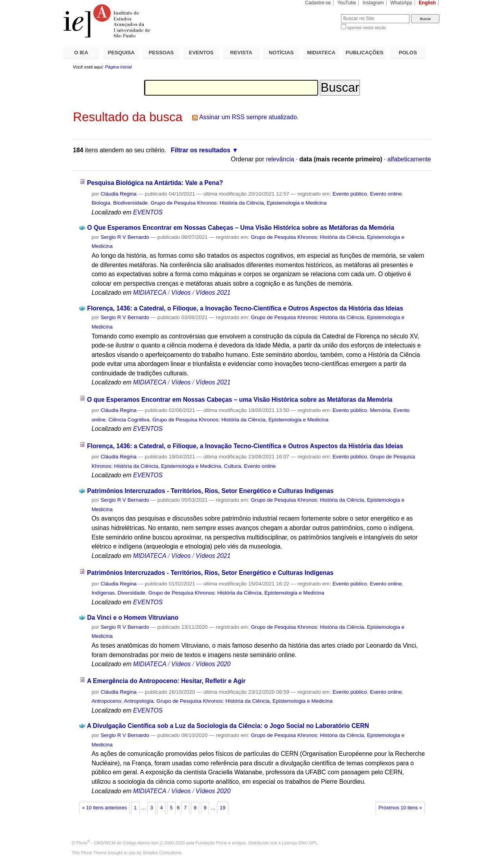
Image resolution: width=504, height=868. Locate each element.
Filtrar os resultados (201, 150)
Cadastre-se (318, 3)
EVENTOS (201, 53)
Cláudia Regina (118, 194)
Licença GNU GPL (300, 843)
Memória (380, 410)
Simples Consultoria (162, 853)
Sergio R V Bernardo (125, 237)
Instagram (373, 3)
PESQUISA (121, 53)
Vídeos (181, 293)
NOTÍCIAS (281, 53)
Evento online (386, 194)
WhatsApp (401, 3)
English (427, 3)
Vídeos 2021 (213, 293)
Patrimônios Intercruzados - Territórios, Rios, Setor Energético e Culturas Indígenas (210, 491)
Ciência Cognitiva (129, 420)
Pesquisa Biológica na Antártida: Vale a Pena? (155, 183)
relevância (280, 159)
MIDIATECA (321, 53)
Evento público (350, 194)
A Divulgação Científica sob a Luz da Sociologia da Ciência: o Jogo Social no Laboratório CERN (228, 726)
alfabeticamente (409, 159)
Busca (322, 14)
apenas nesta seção (367, 28)
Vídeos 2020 (213, 664)
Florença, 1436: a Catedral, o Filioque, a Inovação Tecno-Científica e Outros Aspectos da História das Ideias (245, 308)
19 (222, 808)
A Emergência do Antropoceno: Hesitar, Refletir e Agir (166, 681)
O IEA (81, 53)
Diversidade (132, 593)
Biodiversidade (130, 203)
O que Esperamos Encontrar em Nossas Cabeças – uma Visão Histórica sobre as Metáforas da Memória (240, 400)
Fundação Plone (211, 843)
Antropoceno (106, 701)
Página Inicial (118, 67)
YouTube (347, 3)
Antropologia (139, 701)
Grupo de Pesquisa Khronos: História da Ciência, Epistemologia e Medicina (238, 203)
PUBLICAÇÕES (365, 53)
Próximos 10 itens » (400, 808)
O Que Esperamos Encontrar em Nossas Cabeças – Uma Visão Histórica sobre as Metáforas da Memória (241, 228)
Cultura (233, 466)
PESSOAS (161, 53)
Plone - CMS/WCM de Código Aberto (113, 843)
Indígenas (103, 593)
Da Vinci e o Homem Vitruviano (133, 618)
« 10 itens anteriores (104, 808)
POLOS (408, 53)
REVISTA (241, 53)
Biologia (101, 203)
